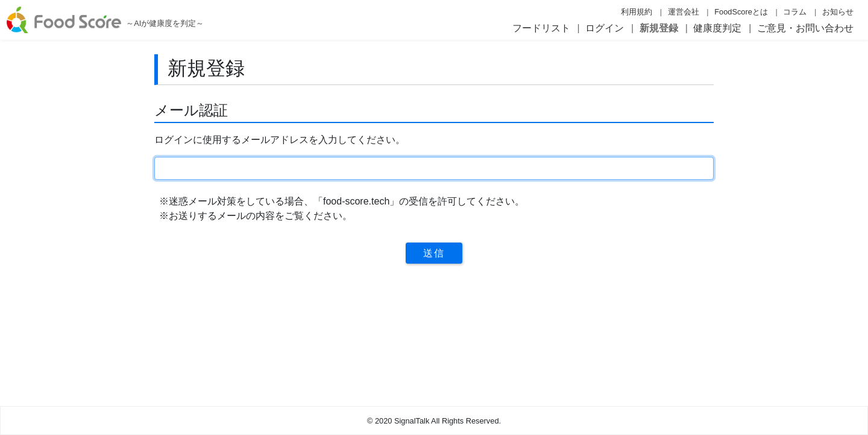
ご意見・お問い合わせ (805, 28)
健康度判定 (717, 28)
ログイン (605, 28)
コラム (795, 12)
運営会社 (684, 12)
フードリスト (541, 28)
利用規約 (637, 12)
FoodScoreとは (741, 12)
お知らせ (838, 12)
